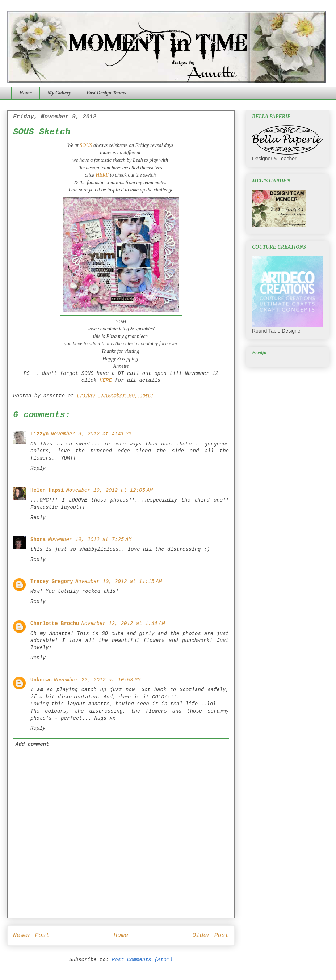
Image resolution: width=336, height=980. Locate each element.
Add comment (32, 744)
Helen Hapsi (47, 490)
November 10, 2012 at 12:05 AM (109, 490)
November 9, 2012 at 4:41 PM (91, 434)
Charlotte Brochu (55, 624)
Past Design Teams (106, 93)
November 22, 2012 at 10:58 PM (97, 680)
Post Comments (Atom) (142, 960)
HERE (102, 175)
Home (26, 93)
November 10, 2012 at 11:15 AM (119, 582)
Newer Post (31, 935)
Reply (38, 468)
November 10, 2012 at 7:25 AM (90, 540)
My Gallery (59, 93)
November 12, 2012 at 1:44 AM (123, 624)
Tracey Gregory (52, 582)
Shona (38, 540)
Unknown (41, 680)
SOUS (86, 145)
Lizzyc (39, 434)
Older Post (211, 935)
